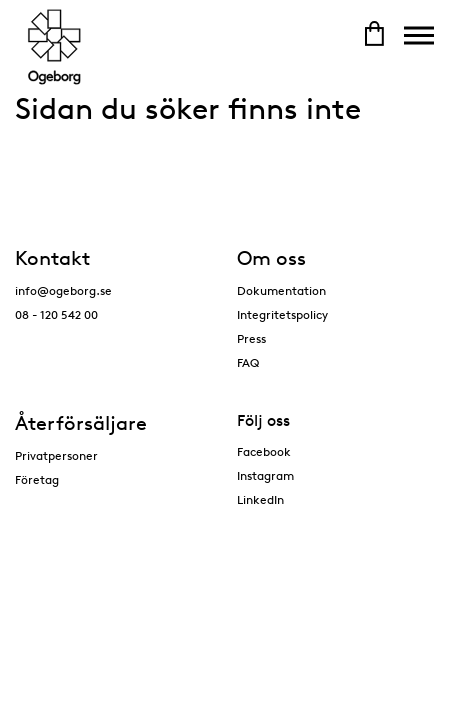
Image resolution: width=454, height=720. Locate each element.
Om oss (271, 258)
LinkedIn (260, 499)
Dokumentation (281, 290)
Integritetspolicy (282, 314)
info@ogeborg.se (63, 290)
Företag (37, 479)
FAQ (248, 362)
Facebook (264, 451)
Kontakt (52, 258)
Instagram (265, 475)
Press (251, 338)
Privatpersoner (56, 455)
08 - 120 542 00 (56, 314)
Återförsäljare (81, 423)
